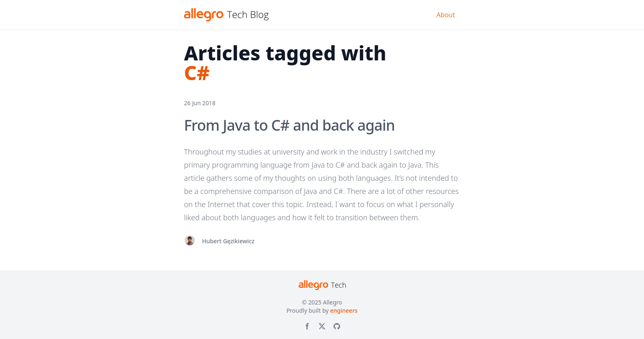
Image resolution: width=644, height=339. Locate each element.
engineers (344, 310)
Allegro (332, 302)
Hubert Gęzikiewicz (228, 241)
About (446, 15)
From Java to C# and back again (289, 125)
